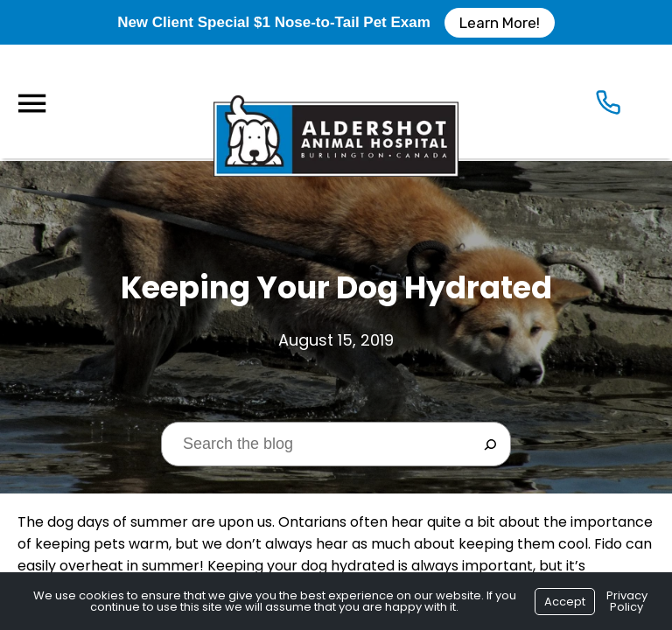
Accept (565, 602)
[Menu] (31, 104)
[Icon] (608, 106)
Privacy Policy (627, 601)
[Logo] (336, 101)
